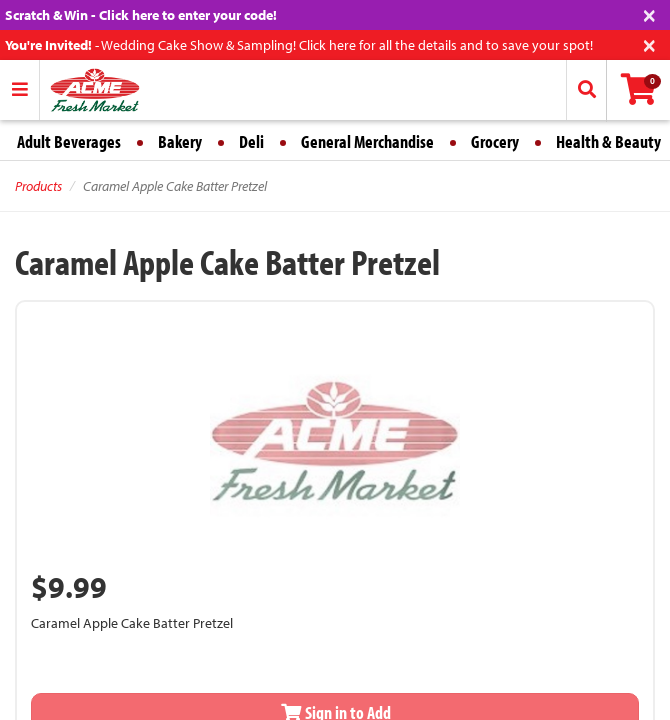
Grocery (495, 141)
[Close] (649, 13)
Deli (251, 141)
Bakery (180, 141)
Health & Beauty (608, 141)
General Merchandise (367, 141)
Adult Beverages (69, 141)
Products (38, 186)
